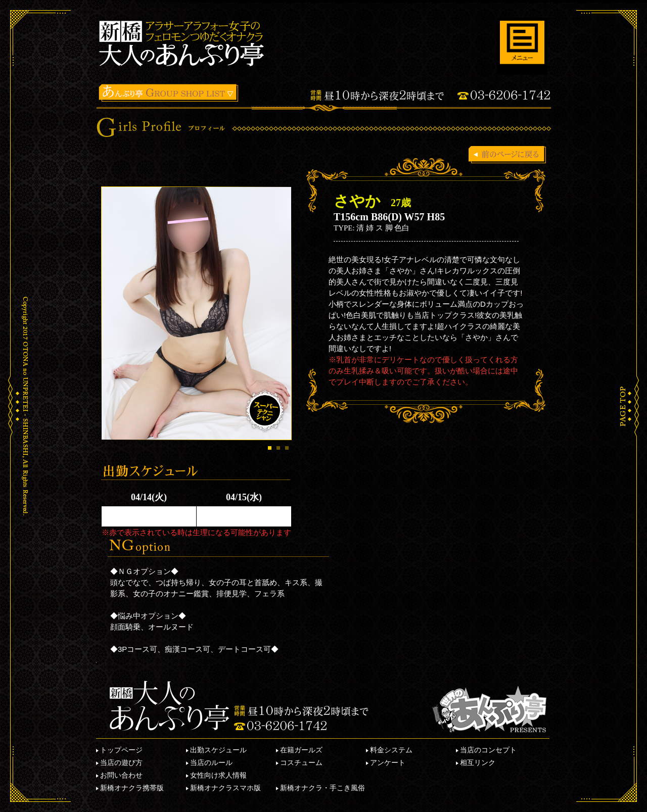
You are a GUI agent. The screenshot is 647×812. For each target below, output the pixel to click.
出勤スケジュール (218, 750)
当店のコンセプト (488, 750)
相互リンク (478, 762)
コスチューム (301, 762)
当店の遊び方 (121, 762)
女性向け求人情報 (218, 775)
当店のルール (211, 762)
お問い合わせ (121, 775)
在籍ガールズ (301, 750)
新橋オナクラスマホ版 (225, 788)
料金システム (391, 750)
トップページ (121, 750)
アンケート (388, 762)
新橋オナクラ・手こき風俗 (322, 788)
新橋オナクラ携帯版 (132, 788)
